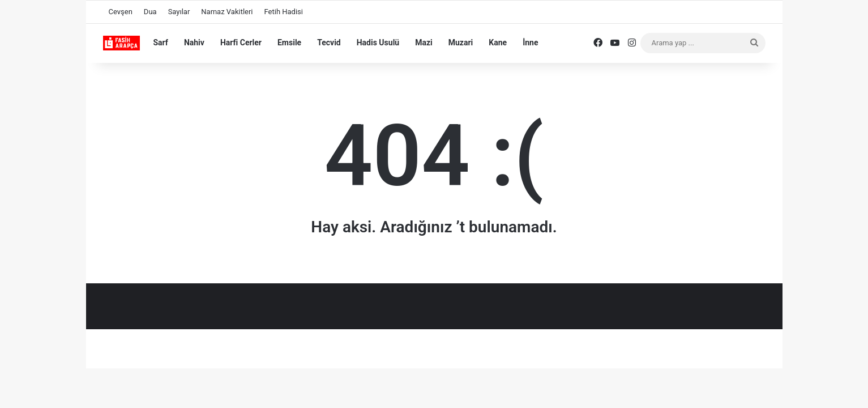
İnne (530, 42)
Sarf (161, 42)
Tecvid (329, 42)
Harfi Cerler (241, 42)
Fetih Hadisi (284, 12)
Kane (498, 42)
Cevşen (121, 12)
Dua (150, 12)
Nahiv (194, 42)
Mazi (424, 42)
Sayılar (179, 12)
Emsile (289, 42)
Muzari (461, 42)
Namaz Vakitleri (227, 12)
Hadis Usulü (378, 42)
